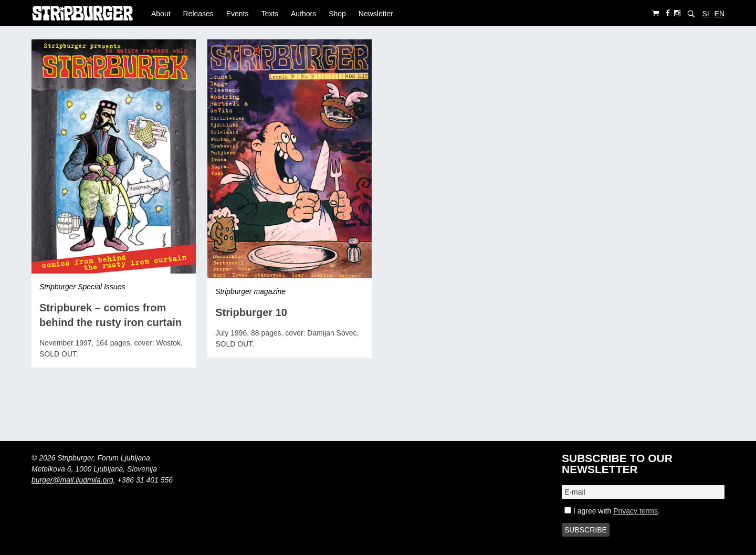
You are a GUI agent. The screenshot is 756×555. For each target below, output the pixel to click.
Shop (337, 14)
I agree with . (612, 511)
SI (705, 14)
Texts (270, 14)
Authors (303, 14)
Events (238, 14)
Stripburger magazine (250, 291)
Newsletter (376, 14)
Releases (198, 14)
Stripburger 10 (251, 312)
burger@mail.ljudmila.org (72, 480)
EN (720, 14)
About (161, 14)
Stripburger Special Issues (82, 287)
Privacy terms (636, 511)
